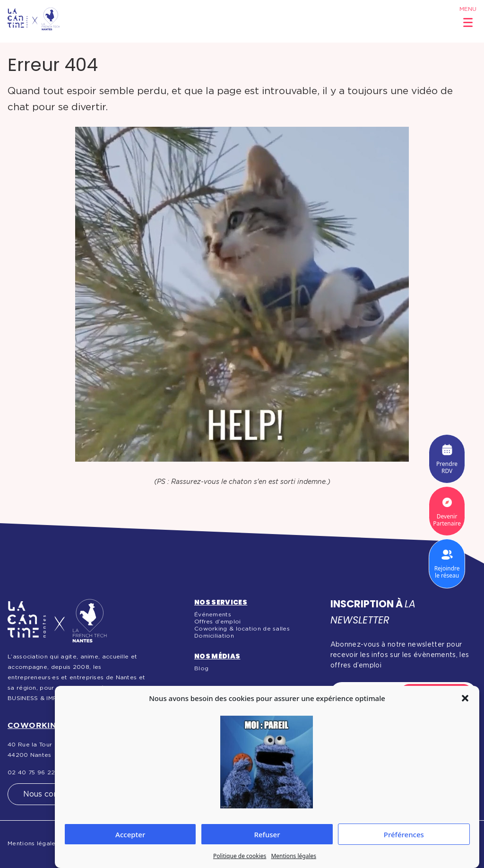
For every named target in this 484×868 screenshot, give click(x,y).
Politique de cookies (240, 856)
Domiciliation (214, 636)
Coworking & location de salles (242, 629)
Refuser (267, 834)
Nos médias (217, 656)
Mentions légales (294, 856)
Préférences (404, 834)
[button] (465, 698)
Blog (201, 668)
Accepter (130, 834)
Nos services (221, 602)
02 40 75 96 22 (31, 772)
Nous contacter (52, 794)
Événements (213, 614)
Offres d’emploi (218, 622)
